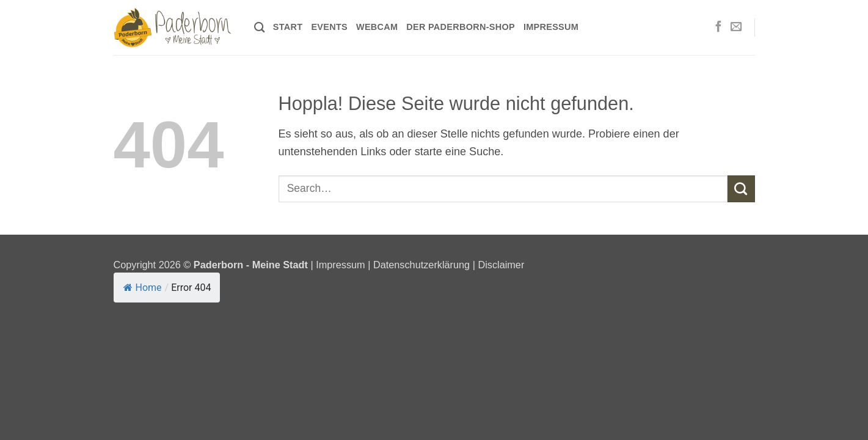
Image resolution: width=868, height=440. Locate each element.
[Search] (259, 28)
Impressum (551, 27)
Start (288, 27)
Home (143, 288)
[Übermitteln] (741, 189)
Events (329, 27)
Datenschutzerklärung (421, 265)
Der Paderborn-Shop (461, 27)
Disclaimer (501, 265)
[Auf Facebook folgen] (718, 27)
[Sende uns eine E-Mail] (736, 27)
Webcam (377, 27)
